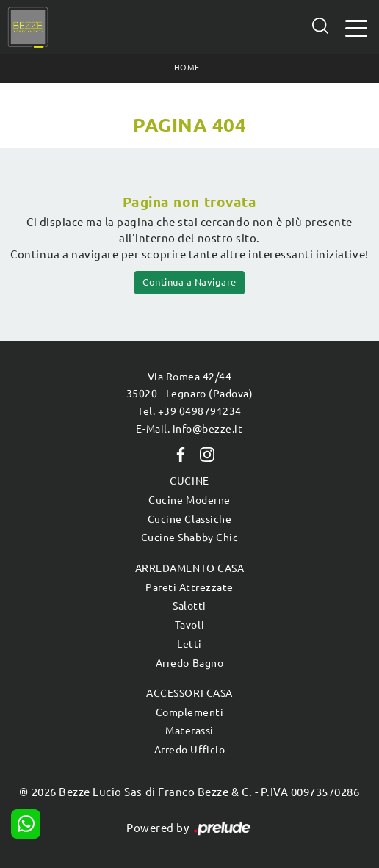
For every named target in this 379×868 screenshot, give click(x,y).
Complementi (190, 712)
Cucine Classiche (189, 519)
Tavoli (189, 625)
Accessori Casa (189, 693)
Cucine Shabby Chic (189, 538)
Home (187, 68)
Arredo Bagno (189, 663)
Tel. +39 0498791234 (189, 411)
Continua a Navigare (189, 282)
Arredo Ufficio (189, 750)
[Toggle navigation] (356, 27)
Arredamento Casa (189, 568)
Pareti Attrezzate (189, 587)
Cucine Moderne (189, 500)
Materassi (189, 731)
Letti (189, 644)
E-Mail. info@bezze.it (189, 429)
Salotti (189, 606)
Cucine (189, 481)
